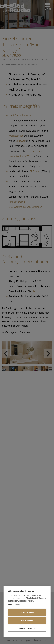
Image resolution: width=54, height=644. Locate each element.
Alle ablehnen (27, 620)
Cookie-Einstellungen (27, 628)
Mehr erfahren (14, 605)
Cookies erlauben (27, 612)
